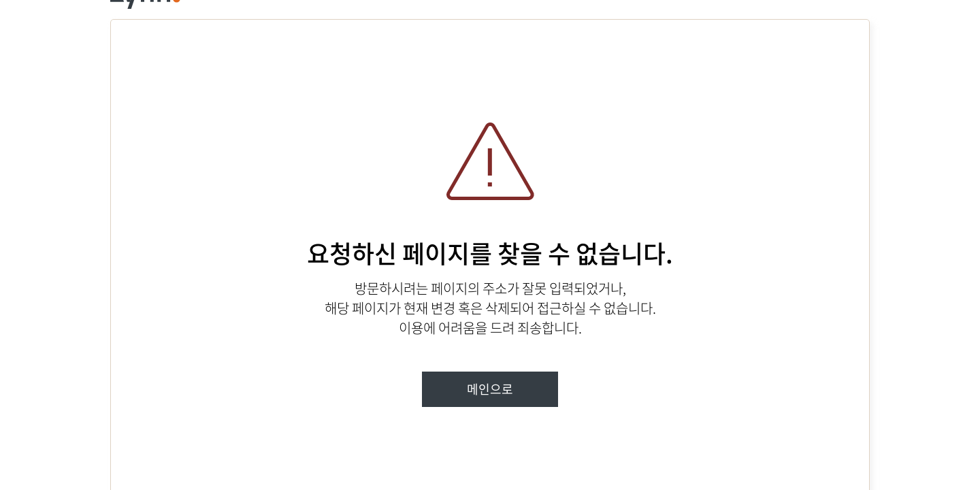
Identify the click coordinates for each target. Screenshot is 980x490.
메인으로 (490, 389)
